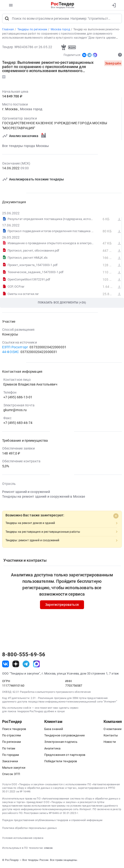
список (48, 849)
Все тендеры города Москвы (26, 147)
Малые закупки (14, 769)
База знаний (54, 730)
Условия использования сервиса (23, 839)
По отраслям (12, 736)
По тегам (9, 749)
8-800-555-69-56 (24, 656)
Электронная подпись (61, 743)
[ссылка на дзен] (16, 665)
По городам (11, 756)
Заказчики (10, 762)
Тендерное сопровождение (64, 736)
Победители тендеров (61, 762)
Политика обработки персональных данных (29, 829)
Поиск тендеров (14, 730)
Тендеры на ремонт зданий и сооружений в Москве (44, 497)
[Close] (116, 517)
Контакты (111, 736)
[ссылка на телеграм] (26, 665)
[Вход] (114, 5)
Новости (110, 743)
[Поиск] (7, 19)
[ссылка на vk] (6, 665)
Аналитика (52, 749)
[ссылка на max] (37, 665)
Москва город (31, 110)
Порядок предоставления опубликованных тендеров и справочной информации (52, 821)
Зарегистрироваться (62, 606)
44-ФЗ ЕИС (10, 353)
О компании (113, 730)
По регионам (12, 743)
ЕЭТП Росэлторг (15, 348)
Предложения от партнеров (65, 756)
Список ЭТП (11, 775)
